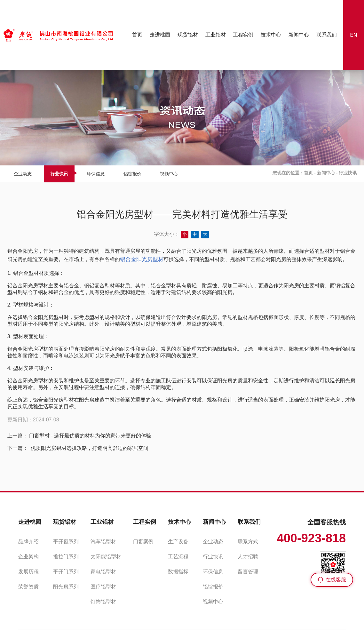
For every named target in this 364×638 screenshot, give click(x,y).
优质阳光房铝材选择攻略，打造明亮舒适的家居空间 (89, 448)
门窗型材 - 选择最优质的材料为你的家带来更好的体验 (90, 436)
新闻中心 (326, 173)
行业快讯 (59, 174)
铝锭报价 (132, 174)
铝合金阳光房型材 (142, 259)
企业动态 (23, 174)
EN (353, 35)
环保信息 (96, 174)
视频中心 (169, 174)
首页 (308, 173)
